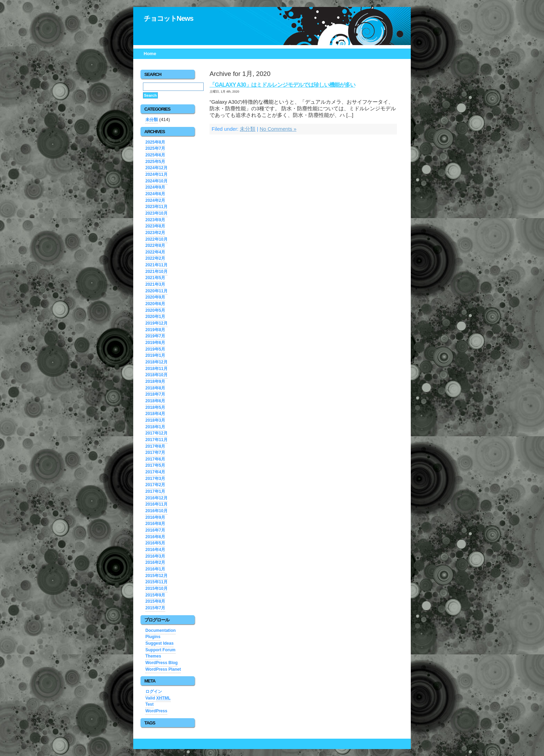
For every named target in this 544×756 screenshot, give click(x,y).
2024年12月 (156, 168)
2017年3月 (155, 479)
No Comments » (278, 129)
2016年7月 (155, 530)
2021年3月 (155, 284)
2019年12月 (156, 323)
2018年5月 (155, 407)
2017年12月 (156, 433)
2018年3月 (155, 420)
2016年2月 (155, 562)
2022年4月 (155, 252)
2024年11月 (156, 174)
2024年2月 (155, 200)
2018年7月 (155, 394)
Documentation (160, 630)
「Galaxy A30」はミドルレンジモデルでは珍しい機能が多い (282, 85)
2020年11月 (156, 291)
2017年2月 (155, 485)
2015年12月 (156, 576)
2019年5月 (155, 349)
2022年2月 (155, 258)
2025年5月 (155, 162)
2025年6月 (155, 155)
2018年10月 (156, 375)
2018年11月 (156, 369)
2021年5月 (155, 278)
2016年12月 (156, 498)
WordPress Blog (161, 663)
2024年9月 (155, 187)
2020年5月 (155, 310)
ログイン (154, 691)
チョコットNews (168, 18)
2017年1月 (155, 491)
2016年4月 (155, 550)
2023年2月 (155, 233)
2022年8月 (155, 246)
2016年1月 (155, 569)
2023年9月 (155, 220)
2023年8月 (155, 226)
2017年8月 (155, 446)
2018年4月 (155, 414)
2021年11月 (156, 265)
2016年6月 (155, 537)
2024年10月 (156, 181)
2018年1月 (155, 427)
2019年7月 (155, 336)
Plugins (153, 637)
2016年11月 (156, 504)
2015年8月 (155, 601)
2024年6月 (155, 194)
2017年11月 (156, 440)
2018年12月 (156, 362)
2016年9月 (155, 517)
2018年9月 (155, 381)
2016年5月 (155, 543)
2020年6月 (155, 304)
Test (150, 704)
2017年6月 (155, 459)
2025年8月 (155, 142)
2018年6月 (155, 401)
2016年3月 (155, 556)
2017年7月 (155, 453)
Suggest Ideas (159, 643)
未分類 (248, 129)
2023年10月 (156, 213)
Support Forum (160, 650)
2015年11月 (156, 582)
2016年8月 (155, 524)
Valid (158, 698)
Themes (153, 656)
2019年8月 (155, 330)
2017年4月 (155, 472)
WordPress (156, 711)
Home (150, 54)
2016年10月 (156, 511)
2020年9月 (155, 297)
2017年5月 (155, 465)
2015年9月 (155, 595)
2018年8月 (155, 388)
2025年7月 (155, 148)
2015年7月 (155, 608)
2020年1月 (155, 317)
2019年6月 (155, 343)
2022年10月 (156, 239)
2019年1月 (155, 355)
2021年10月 (156, 272)
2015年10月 (156, 589)
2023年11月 (156, 207)
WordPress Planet (163, 669)
